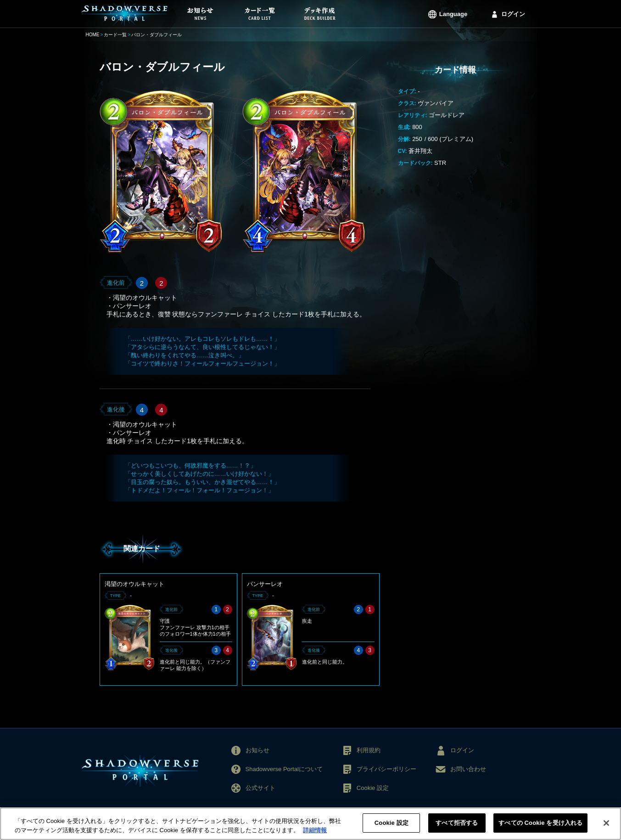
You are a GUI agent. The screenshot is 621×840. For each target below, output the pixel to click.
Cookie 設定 (373, 788)
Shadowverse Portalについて (284, 769)
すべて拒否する (457, 829)
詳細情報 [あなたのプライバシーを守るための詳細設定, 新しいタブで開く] (315, 836)
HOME (93, 35)
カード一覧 (115, 35)
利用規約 (369, 750)
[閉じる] (606, 829)
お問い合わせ (468, 769)
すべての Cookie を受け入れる (540, 829)
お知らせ (257, 750)
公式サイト (260, 788)
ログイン (513, 14)
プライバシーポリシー (386, 769)
